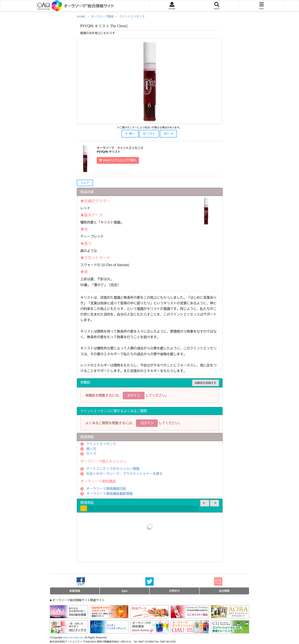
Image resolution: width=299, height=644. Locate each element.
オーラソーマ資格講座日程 (106, 489)
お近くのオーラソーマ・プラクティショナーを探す (124, 474)
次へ (169, 134)
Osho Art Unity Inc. (74, 638)
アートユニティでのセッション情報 (113, 469)
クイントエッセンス (132, 17)
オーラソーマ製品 (102, 17)
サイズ (91, 454)
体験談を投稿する (206, 383)
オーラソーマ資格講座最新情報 (109, 494)
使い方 (91, 449)
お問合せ (174, 591)
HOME (81, 17)
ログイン (134, 395)
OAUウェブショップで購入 (118, 160)
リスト (149, 134)
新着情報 (75, 591)
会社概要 (224, 591)
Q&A (125, 591)
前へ (130, 134)
